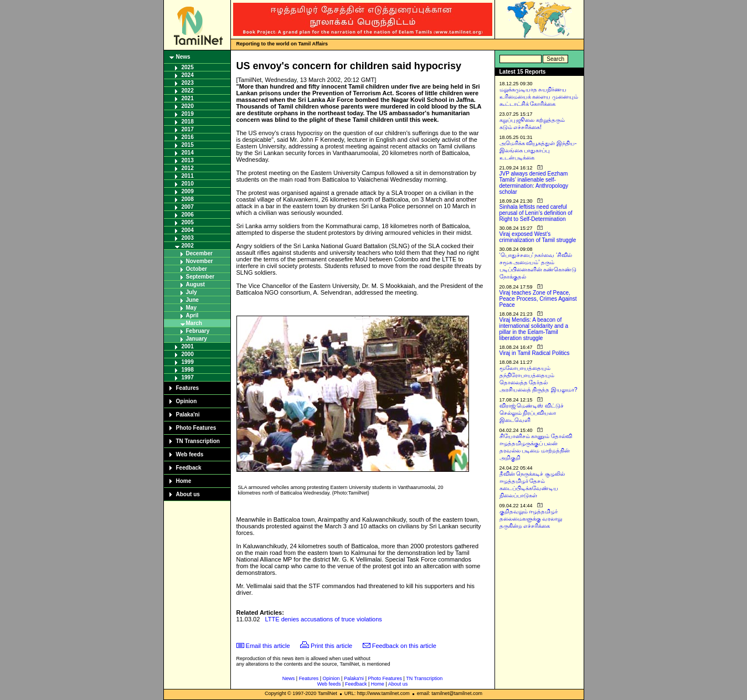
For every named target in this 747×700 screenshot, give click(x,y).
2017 (188, 129)
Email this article (268, 646)
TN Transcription (198, 441)
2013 (188, 160)
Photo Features (196, 428)
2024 (188, 75)
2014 (188, 153)
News (183, 57)
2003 (188, 238)
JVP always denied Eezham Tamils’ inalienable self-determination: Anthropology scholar (534, 183)
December (199, 253)
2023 (188, 83)
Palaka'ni (188, 415)
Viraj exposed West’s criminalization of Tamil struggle (538, 237)
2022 (188, 91)
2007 (188, 207)
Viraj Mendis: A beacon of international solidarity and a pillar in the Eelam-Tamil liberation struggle (534, 329)
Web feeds (190, 454)
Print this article (331, 646)
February (198, 331)
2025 (188, 67)
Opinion (187, 401)
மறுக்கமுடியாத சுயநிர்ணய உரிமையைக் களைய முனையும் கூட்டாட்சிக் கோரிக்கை (539, 97)
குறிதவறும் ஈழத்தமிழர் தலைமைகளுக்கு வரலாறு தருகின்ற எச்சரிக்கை (531, 519)
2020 (188, 106)
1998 (188, 370)
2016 (188, 137)
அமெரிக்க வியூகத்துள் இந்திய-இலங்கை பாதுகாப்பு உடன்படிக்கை (538, 150)
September (200, 277)
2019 (188, 114)
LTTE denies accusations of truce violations (324, 619)
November (200, 261)
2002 (188, 246)
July (192, 292)
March (194, 323)
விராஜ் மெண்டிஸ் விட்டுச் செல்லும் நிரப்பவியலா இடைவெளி (532, 413)
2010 (188, 184)
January (197, 339)
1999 (188, 362)
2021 (188, 98)
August (195, 284)
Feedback (189, 468)
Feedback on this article (404, 646)
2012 (188, 168)
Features (188, 388)
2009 (188, 191)
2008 (188, 199)
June (192, 300)
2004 (188, 230)
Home (184, 481)
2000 (188, 354)
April (192, 315)
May (191, 308)
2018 (188, 122)
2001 (188, 346)
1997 (188, 377)
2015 (188, 145)
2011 (188, 176)
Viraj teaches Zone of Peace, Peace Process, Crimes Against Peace (538, 299)
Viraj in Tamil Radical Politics (535, 353)
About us (188, 494)
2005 (188, 222)
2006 (188, 215)
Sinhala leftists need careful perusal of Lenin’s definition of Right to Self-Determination (536, 213)
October (197, 269)
